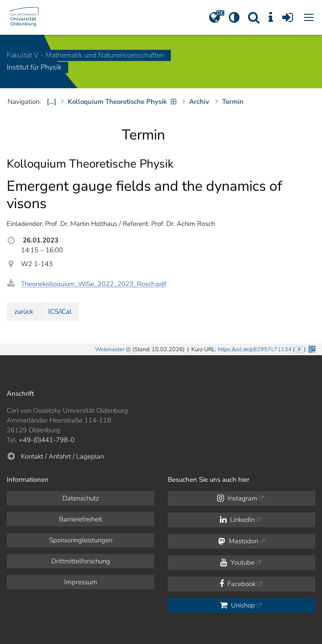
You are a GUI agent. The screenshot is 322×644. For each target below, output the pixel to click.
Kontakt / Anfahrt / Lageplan (62, 456)
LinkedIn (237, 520)
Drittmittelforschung (81, 561)
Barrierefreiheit (80, 519)
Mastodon (238, 541)
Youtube (237, 562)
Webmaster (110, 349)
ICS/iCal (60, 312)
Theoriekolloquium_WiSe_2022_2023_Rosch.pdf (94, 284)
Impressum (81, 582)
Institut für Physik (34, 68)
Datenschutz (81, 498)
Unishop (237, 605)
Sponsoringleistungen (81, 540)
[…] (52, 102)
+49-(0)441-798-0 (47, 440)
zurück (24, 312)
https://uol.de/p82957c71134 (255, 349)
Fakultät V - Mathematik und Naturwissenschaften (85, 55)
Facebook (237, 584)
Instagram (237, 498)
